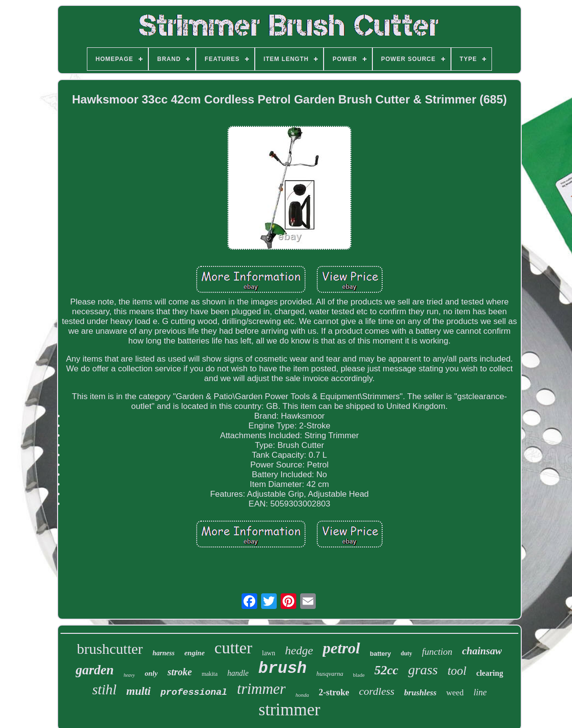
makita (210, 674)
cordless (377, 691)
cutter (233, 648)
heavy (129, 675)
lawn (269, 653)
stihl (104, 689)
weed (455, 693)
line (480, 692)
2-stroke (334, 692)
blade (359, 675)
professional (194, 692)
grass (423, 670)
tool (457, 671)
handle (238, 673)
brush (282, 669)
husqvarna (330, 674)
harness (164, 653)
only (151, 673)
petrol (341, 648)
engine (195, 653)
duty (406, 653)
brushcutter (110, 649)
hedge (299, 650)
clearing (490, 673)
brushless (420, 693)
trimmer (262, 689)
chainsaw (482, 651)
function (437, 652)
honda (302, 695)
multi (139, 691)
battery (380, 654)
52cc (386, 670)
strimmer (289, 710)
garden (95, 670)
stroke (180, 672)
